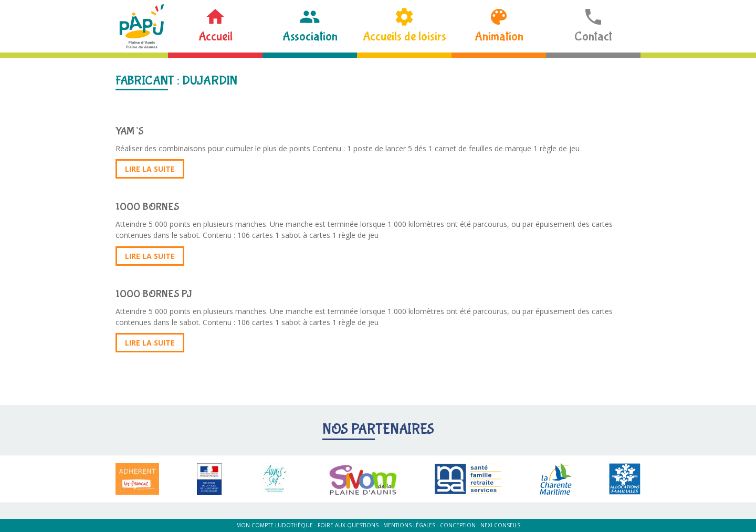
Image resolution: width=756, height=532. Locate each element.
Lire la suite (150, 169)
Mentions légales (409, 525)
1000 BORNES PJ (154, 294)
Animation (499, 36)
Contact (593, 36)
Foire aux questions (348, 525)
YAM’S (130, 131)
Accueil (216, 36)
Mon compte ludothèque (275, 525)
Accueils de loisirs (405, 36)
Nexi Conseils (500, 525)
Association (310, 36)
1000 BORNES (148, 207)
